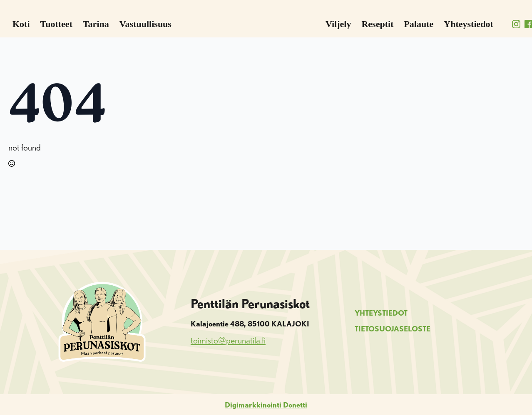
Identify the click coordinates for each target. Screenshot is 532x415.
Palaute (419, 24)
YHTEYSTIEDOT (381, 313)
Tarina (96, 24)
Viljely (338, 24)
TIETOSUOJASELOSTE (393, 329)
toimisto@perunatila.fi (228, 340)
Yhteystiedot (469, 24)
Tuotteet (56, 24)
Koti (21, 24)
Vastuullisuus (145, 24)
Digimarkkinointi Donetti (266, 405)
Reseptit (377, 24)
